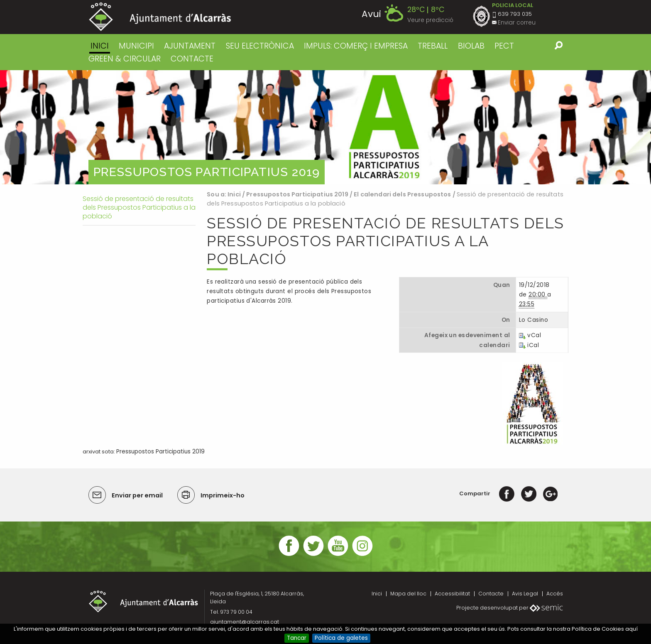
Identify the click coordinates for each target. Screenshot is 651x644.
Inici (100, 46)
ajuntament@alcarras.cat (245, 622)
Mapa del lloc (408, 594)
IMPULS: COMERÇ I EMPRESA (356, 46)
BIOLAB (471, 46)
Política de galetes (341, 638)
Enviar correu (517, 23)
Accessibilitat (452, 594)
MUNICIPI (136, 46)
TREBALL (433, 46)
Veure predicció (430, 20)
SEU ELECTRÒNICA (260, 46)
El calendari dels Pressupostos (402, 194)
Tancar (297, 638)
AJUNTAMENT (190, 46)
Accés (555, 594)
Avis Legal (525, 594)
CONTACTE (192, 59)
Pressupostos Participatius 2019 (297, 194)
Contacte (491, 594)
